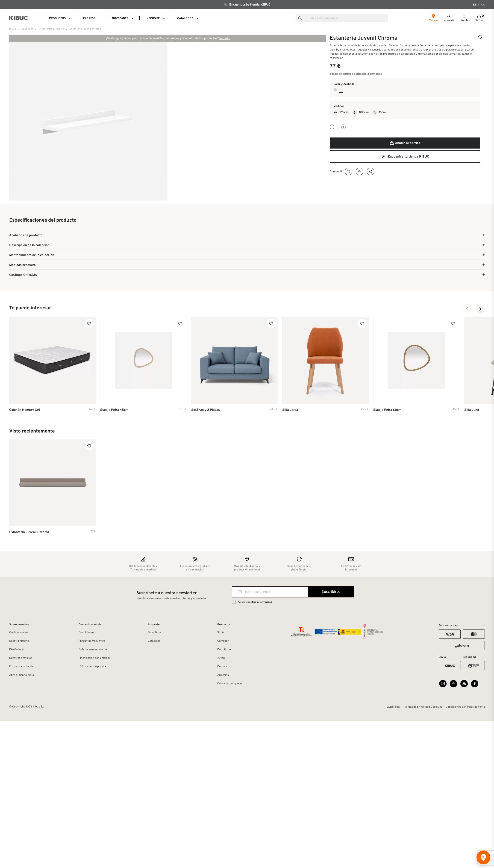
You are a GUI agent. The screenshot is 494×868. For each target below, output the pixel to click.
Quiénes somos (19, 633)
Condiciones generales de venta (465, 709)
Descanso (223, 667)
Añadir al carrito (405, 143)
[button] (467, 310)
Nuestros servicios (21, 659)
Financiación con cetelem (94, 659)
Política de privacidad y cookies (423, 709)
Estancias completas (230, 684)
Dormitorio (224, 650)
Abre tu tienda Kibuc (22, 676)
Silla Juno (472, 411)
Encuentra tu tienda (21, 667)
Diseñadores (17, 650)
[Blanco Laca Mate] (341, 90)
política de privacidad (260, 603)
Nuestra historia (19, 642)
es (474, 5)
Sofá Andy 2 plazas (206, 411)
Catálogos (154, 642)
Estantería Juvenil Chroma (29, 533)
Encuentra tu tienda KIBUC (247, 4)
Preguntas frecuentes (92, 642)
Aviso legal (394, 709)
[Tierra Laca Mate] (335, 90)
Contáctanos (86, 633)
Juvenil (222, 659)
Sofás (221, 633)
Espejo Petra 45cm (114, 411)
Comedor (223, 642)
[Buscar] (342, 18)
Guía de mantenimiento (93, 650)
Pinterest (360, 172)
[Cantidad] (338, 127)
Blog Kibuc (155, 633)
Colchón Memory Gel (25, 411)
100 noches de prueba (92, 667)
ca (483, 5)
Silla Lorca (290, 411)
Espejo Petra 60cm (387, 411)
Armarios (223, 676)
